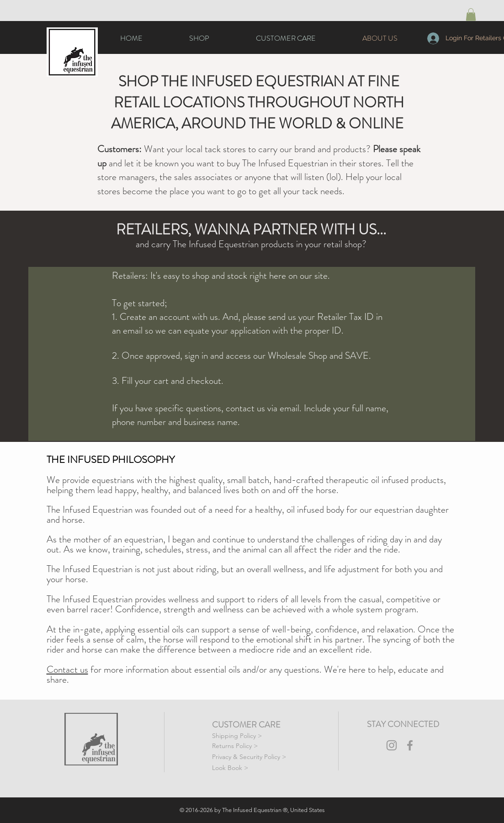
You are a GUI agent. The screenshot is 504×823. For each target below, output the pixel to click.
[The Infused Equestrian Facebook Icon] (410, 745)
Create (134, 317)
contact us (245, 408)
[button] (471, 14)
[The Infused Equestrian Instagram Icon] (392, 745)
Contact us (67, 669)
